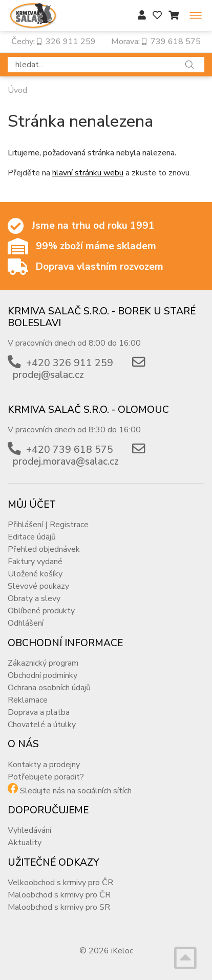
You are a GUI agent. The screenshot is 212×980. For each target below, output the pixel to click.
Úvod (17, 90)
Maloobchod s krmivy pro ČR (59, 895)
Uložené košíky (35, 574)
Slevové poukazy (38, 586)
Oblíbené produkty (41, 611)
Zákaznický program (43, 663)
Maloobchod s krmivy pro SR (59, 907)
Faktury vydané (35, 562)
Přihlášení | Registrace (48, 525)
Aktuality (25, 843)
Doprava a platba (39, 712)
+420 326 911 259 (70, 363)
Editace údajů (32, 537)
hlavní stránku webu (88, 173)
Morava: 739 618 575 (156, 42)
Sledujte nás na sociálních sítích (76, 791)
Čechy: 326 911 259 (54, 42)
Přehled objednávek (44, 549)
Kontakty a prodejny (44, 765)
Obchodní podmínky (43, 675)
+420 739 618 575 (70, 450)
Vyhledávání (29, 830)
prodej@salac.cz (48, 375)
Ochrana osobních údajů (49, 688)
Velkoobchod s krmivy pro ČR (60, 883)
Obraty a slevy (34, 598)
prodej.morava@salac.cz (66, 462)
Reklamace (28, 700)
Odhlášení (26, 623)
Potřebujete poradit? (46, 777)
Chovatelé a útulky (42, 725)
